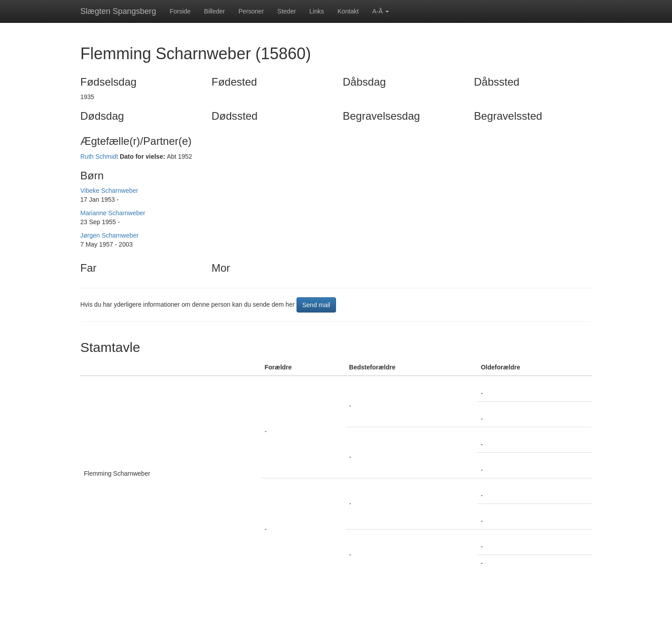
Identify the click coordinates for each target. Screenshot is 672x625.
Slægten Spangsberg (118, 11)
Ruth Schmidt (99, 156)
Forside (180, 11)
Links (317, 11)
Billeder (215, 11)
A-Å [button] (381, 11)
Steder (286, 11)
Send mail (316, 305)
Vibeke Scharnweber (109, 191)
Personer (251, 11)
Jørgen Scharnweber (109, 235)
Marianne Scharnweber (113, 213)
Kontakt (348, 11)
